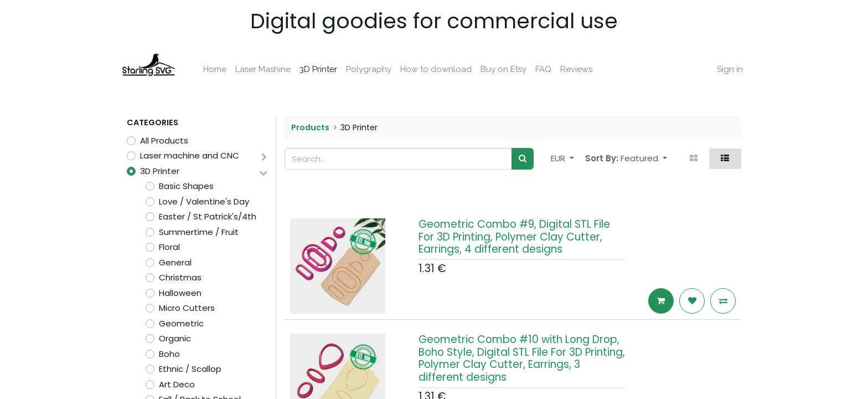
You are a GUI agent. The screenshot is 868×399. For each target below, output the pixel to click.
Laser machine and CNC (190, 155)
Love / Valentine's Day (204, 201)
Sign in (724, 69)
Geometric (181, 323)
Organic (175, 338)
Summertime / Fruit (199, 232)
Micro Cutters (187, 308)
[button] (644, 159)
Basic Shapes (186, 186)
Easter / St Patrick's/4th (208, 216)
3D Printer (160, 171)
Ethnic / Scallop (190, 369)
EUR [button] (559, 158)
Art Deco (177, 384)
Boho (169, 354)
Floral (169, 247)
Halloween (180, 293)
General (175, 262)
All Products (164, 140)
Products (310, 127)
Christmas (180, 277)
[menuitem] (220, 70)
